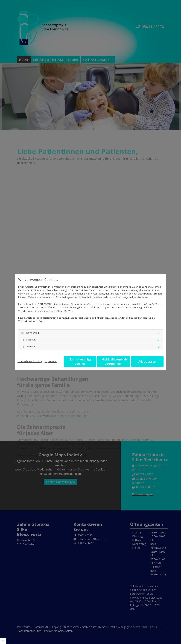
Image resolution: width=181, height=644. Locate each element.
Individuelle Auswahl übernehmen (114, 362)
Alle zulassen (147, 362)
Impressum (51, 361)
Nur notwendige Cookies (80, 362)
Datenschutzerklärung (30, 361)
